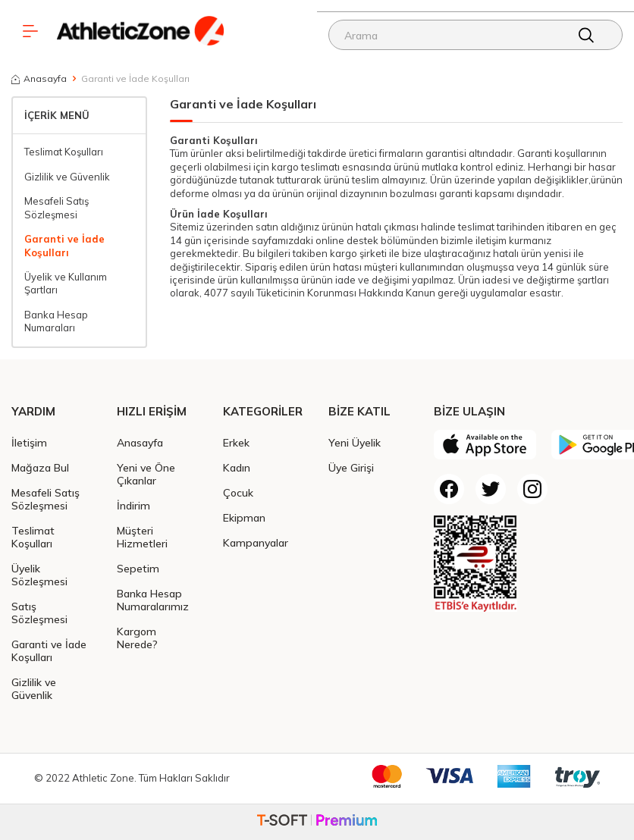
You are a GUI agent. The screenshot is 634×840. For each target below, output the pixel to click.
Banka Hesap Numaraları (56, 321)
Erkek (236, 442)
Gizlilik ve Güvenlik (67, 177)
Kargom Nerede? (137, 638)
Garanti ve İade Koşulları (64, 245)
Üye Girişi (351, 467)
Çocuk (238, 492)
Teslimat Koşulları (64, 152)
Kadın (237, 467)
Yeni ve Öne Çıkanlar (146, 474)
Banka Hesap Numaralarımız (153, 600)
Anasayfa (39, 78)
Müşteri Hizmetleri (142, 537)
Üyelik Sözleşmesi (39, 575)
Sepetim (138, 568)
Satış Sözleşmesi (39, 613)
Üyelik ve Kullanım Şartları (66, 283)
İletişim (29, 442)
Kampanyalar (256, 542)
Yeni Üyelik (355, 442)
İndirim (133, 505)
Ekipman (244, 517)
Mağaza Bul (40, 467)
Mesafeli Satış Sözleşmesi (56, 207)
